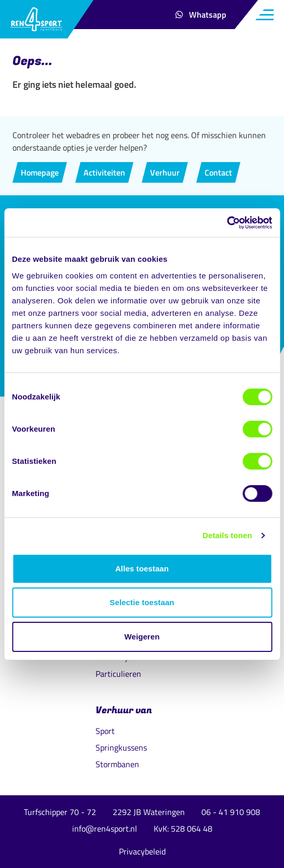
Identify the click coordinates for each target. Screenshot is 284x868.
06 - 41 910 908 (231, 812)
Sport (105, 731)
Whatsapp (205, 17)
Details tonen (227, 535)
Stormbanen (117, 764)
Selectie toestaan (142, 602)
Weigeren (142, 637)
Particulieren (118, 674)
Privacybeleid (142, 851)
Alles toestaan (142, 569)
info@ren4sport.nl (105, 829)
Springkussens (121, 747)
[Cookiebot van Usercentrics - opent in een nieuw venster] (227, 223)
